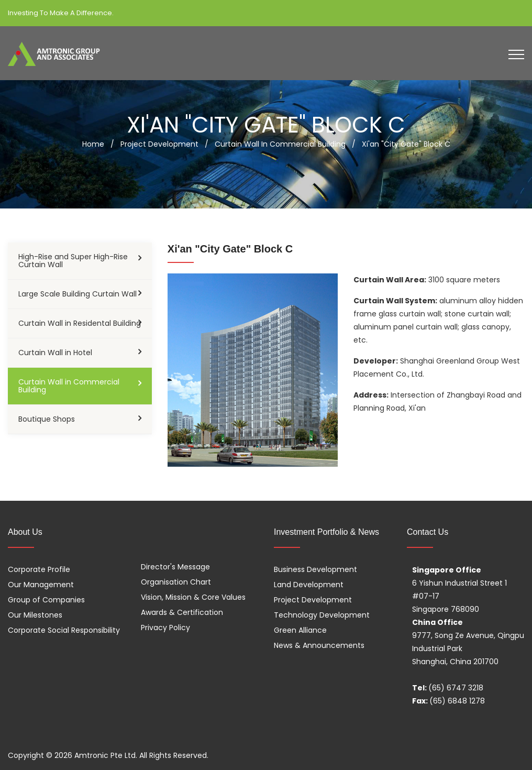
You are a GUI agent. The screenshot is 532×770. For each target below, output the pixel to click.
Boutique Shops (47, 419)
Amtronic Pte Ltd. (106, 755)
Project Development (313, 600)
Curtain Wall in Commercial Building (69, 386)
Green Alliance (300, 630)
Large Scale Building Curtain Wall (77, 294)
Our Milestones (35, 615)
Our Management (41, 585)
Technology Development (322, 615)
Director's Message (175, 567)
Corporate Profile (39, 569)
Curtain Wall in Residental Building (80, 323)
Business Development (315, 569)
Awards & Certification (182, 612)
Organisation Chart (176, 582)
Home (93, 144)
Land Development (309, 585)
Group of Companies (46, 600)
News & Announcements (319, 645)
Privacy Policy (165, 628)
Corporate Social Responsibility (64, 630)
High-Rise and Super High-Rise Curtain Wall (73, 261)
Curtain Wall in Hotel (55, 353)
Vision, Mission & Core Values (193, 597)
